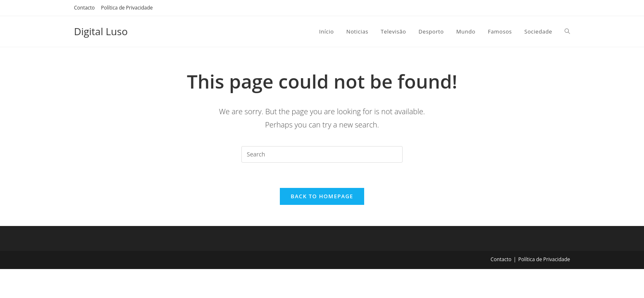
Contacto (84, 8)
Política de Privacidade (127, 8)
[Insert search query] (322, 154)
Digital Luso (101, 31)
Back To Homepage (322, 196)
